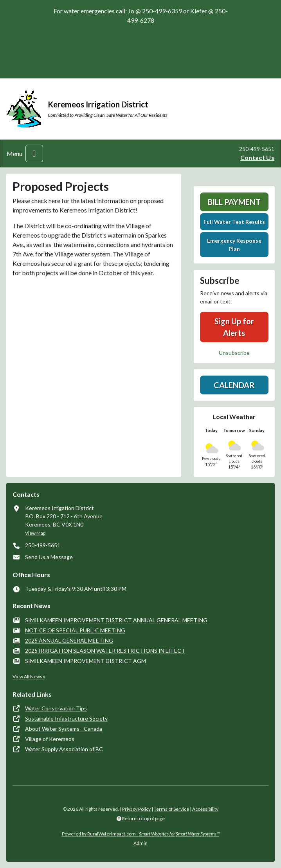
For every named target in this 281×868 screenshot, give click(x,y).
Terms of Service (171, 809)
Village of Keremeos (50, 739)
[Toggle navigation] (34, 153)
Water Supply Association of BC (64, 749)
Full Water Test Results (234, 222)
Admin (140, 843)
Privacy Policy (136, 809)
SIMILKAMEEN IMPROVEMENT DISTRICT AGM (86, 661)
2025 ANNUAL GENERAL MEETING (69, 640)
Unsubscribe (234, 353)
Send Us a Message (49, 557)
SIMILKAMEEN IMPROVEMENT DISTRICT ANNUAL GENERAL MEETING (116, 620)
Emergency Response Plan (234, 245)
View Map (35, 533)
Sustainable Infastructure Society (66, 718)
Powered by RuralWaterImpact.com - (141, 834)
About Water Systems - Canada (64, 729)
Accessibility (205, 809)
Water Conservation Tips (56, 708)
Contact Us (257, 157)
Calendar (234, 385)
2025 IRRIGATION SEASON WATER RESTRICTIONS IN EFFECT (105, 651)
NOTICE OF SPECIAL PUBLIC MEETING (75, 630)
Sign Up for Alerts (234, 327)
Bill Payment (234, 202)
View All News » (29, 676)
